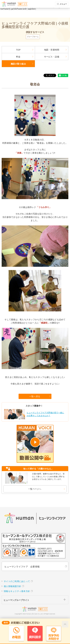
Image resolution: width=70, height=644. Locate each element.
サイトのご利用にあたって (17, 581)
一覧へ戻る (35, 396)
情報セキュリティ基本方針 (17, 591)
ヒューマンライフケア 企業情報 (22, 567)
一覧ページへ (35, 489)
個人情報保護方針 (12, 586)
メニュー (62, 4)
